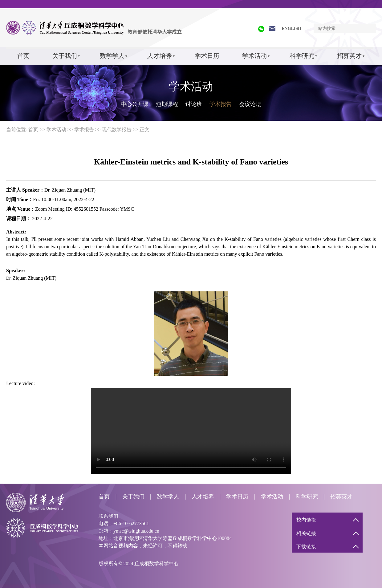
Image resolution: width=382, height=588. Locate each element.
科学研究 (302, 56)
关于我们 (65, 56)
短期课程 (167, 104)
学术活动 (254, 56)
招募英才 (349, 56)
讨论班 (194, 104)
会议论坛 (250, 104)
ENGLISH (291, 28)
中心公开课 (135, 104)
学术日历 (207, 56)
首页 (23, 56)
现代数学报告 (117, 130)
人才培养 (160, 56)
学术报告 (221, 104)
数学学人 (112, 56)
